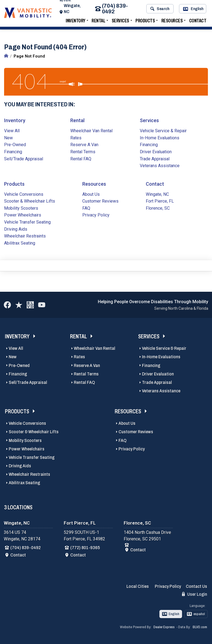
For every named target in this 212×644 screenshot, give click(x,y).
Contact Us (196, 586)
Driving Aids (16, 229)
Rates (76, 137)
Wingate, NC (76, 10)
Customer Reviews (100, 201)
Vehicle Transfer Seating (27, 222)
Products (145, 22)
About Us (91, 194)
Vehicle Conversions (24, 194)
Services (120, 22)
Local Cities (138, 586)
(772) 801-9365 (85, 547)
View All (12, 130)
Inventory (75, 22)
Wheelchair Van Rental (91, 130)
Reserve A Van (84, 144)
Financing (13, 151)
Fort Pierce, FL (160, 201)
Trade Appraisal (155, 158)
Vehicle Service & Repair (163, 130)
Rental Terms (83, 151)
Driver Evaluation (156, 151)
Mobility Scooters (21, 208)
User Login (195, 594)
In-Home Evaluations (160, 137)
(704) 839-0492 (114, 10)
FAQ (86, 208)
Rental (98, 22)
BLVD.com (200, 627)
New (8, 137)
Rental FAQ (81, 158)
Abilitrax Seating (20, 243)
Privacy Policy (96, 214)
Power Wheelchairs (23, 214)
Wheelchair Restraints (25, 235)
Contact (198, 22)
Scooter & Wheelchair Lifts (30, 201)
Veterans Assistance (160, 165)
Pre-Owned (15, 144)
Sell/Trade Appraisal (24, 158)
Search (160, 10)
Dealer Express (164, 627)
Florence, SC (158, 208)
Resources (172, 22)
